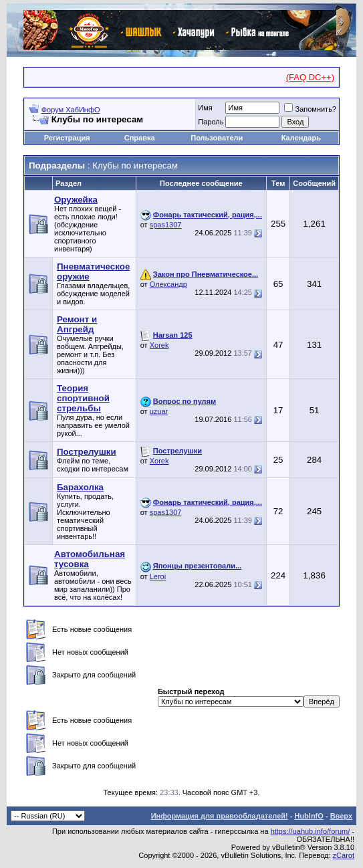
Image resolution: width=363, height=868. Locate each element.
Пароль (211, 122)
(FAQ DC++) (310, 77)
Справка (140, 138)
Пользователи (217, 138)
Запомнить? (310, 109)
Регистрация (67, 138)
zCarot (344, 855)
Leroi (158, 576)
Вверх (341, 816)
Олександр (168, 284)
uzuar (159, 411)
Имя (205, 108)
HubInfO (309, 816)
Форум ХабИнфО (71, 110)
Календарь (301, 138)
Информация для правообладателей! (220, 816)
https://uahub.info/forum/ (311, 831)
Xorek (159, 345)
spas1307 (166, 225)
